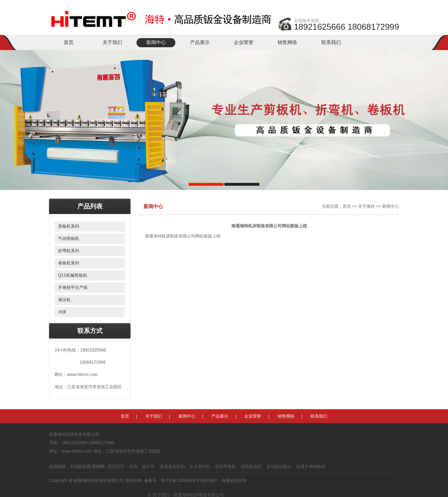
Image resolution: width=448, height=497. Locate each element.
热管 (133, 467)
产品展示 (200, 42)
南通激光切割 (172, 467)
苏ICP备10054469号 (180, 481)
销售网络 (287, 42)
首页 (69, 42)
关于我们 (112, 42)
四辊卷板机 (251, 467)
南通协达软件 (234, 481)
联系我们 (331, 42)
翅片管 (148, 467)
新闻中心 (156, 42)
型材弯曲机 (225, 467)
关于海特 (366, 206)
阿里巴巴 (116, 467)
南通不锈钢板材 (311, 467)
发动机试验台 (279, 467)
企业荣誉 (244, 42)
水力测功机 (200, 467)
